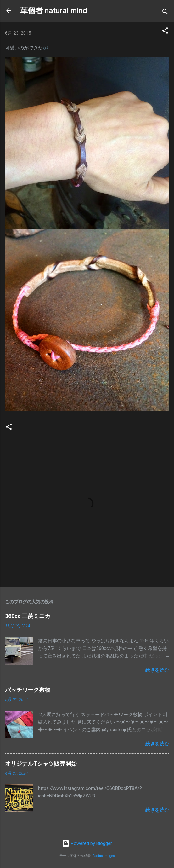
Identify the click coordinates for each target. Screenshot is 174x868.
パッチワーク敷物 (28, 690)
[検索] (165, 13)
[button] (165, 32)
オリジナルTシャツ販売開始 (41, 764)
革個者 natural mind (54, 11)
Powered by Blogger (87, 843)
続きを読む (157, 670)
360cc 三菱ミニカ (31, 616)
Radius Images (104, 856)
